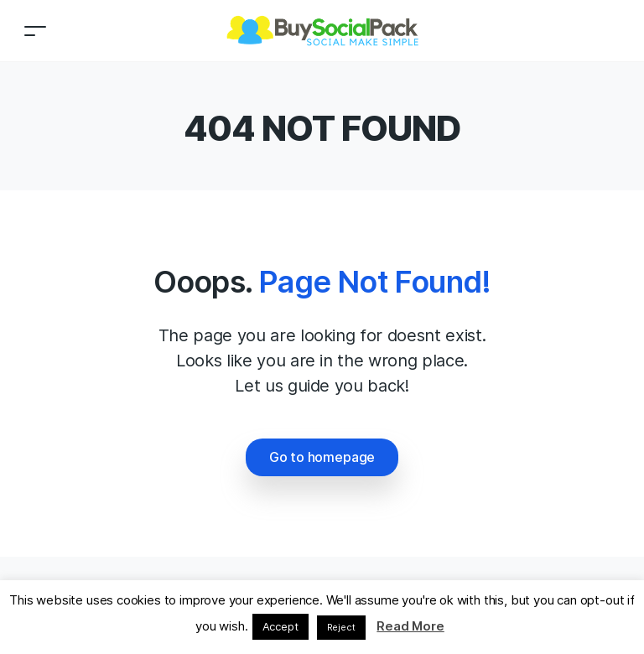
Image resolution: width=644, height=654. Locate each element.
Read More (410, 626)
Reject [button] (341, 627)
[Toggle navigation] (35, 31)
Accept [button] (280, 626)
